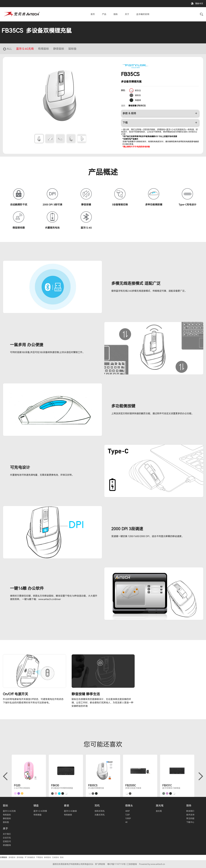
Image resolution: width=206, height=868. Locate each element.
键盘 (36, 805)
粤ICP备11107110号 (116, 864)
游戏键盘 (20, 857)
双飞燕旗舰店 (30, 857)
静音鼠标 (47, 857)
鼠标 (5, 805)
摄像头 (129, 805)
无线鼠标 (56, 857)
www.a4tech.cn (158, 864)
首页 (93, 14)
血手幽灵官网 (143, 14)
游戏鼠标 (12, 857)
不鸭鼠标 (39, 857)
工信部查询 (132, 864)
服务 (116, 14)
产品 (104, 14)
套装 (67, 805)
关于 (127, 14)
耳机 (97, 805)
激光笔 (160, 805)
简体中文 (199, 4)
